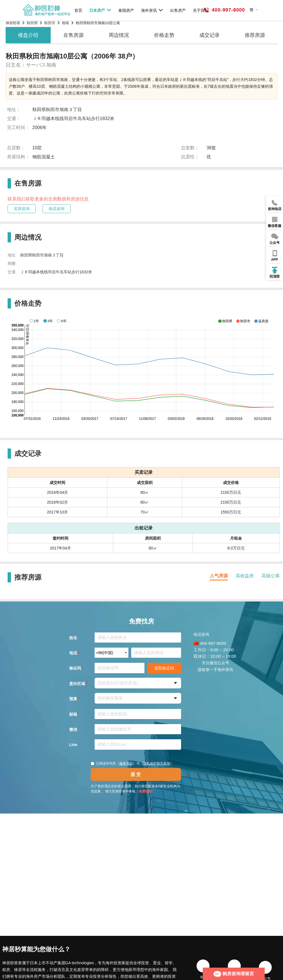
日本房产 (100, 10)
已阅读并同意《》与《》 (132, 763)
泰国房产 (126, 10)
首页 (78, 10)
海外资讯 (152, 10)
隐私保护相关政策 (157, 763)
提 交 (136, 774)
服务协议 (126, 763)
